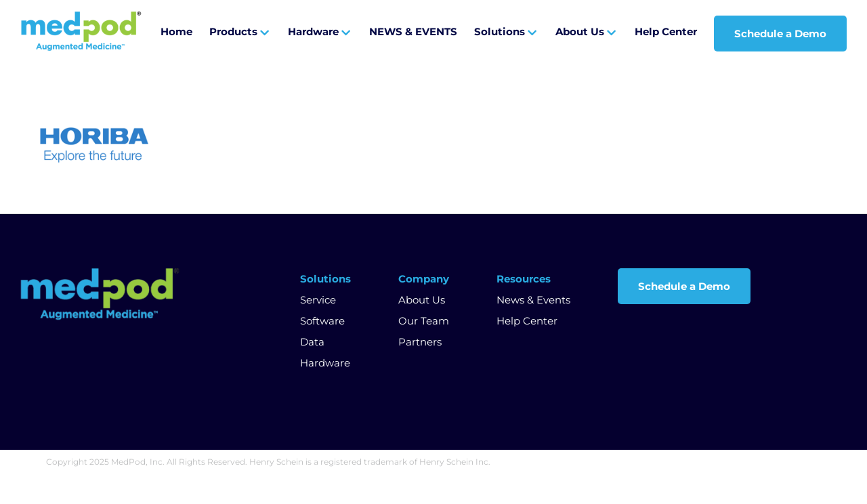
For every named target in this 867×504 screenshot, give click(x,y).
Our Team (424, 321)
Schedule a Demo (684, 286)
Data (312, 342)
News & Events (533, 300)
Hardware (325, 363)
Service (318, 300)
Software (322, 321)
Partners (420, 342)
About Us (422, 300)
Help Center (527, 321)
